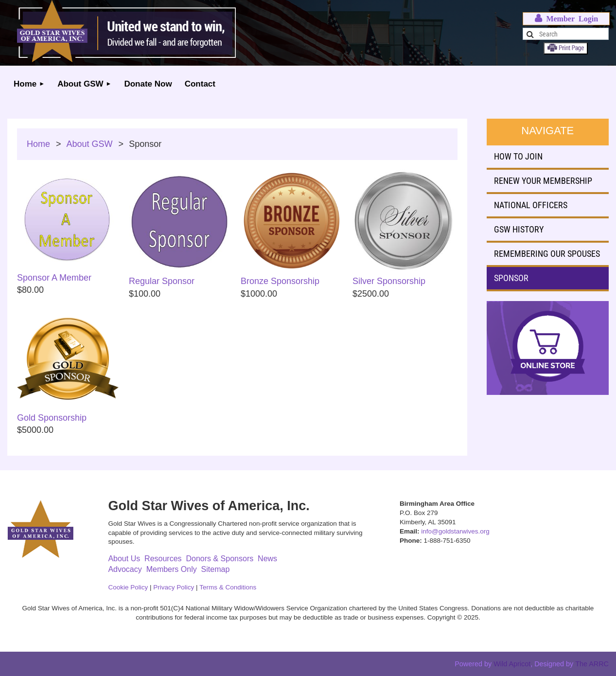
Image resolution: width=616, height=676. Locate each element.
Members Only (172, 569)
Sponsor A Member (54, 278)
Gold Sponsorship (52, 418)
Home (38, 144)
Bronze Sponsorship (280, 281)
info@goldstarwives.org (455, 531)
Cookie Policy (128, 587)
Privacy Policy (174, 587)
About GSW (90, 144)
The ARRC (592, 664)
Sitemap (216, 569)
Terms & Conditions (228, 587)
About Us (124, 559)
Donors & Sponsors (220, 559)
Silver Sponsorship (389, 281)
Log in (566, 19)
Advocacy (125, 569)
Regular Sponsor (162, 281)
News (267, 559)
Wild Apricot (512, 664)
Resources (163, 559)
